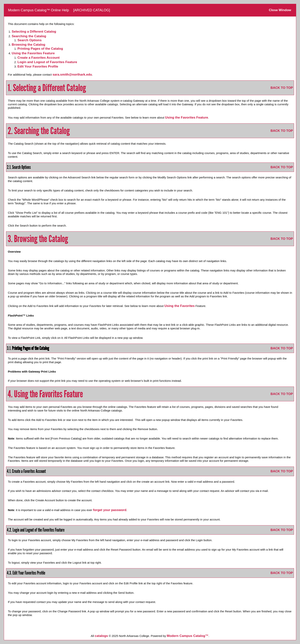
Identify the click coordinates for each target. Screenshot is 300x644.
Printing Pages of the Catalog (40, 49)
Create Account (39, 58)
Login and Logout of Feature (47, 62)
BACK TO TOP (282, 88)
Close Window (280, 10)
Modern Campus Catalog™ (188, 636)
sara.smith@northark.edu (72, 75)
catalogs (101, 636)
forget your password (110, 510)
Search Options (30, 40)
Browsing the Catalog (29, 45)
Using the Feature (33, 53)
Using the (179, 306)
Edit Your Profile (38, 66)
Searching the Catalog (29, 36)
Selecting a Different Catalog (34, 32)
